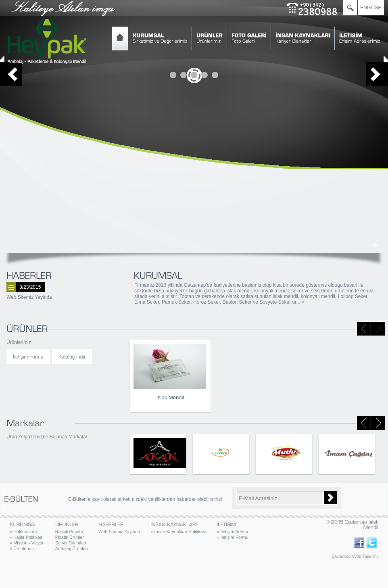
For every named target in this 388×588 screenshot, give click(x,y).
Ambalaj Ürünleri (72, 548)
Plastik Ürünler (70, 537)
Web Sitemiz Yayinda (29, 297)
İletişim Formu (28, 357)
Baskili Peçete (69, 532)
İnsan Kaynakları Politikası (178, 532)
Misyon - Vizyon (27, 543)
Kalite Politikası (27, 537)
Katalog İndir (72, 357)
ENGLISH (371, 8)
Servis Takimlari (71, 543)
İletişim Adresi (232, 532)
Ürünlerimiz (23, 548)
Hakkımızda (23, 532)
